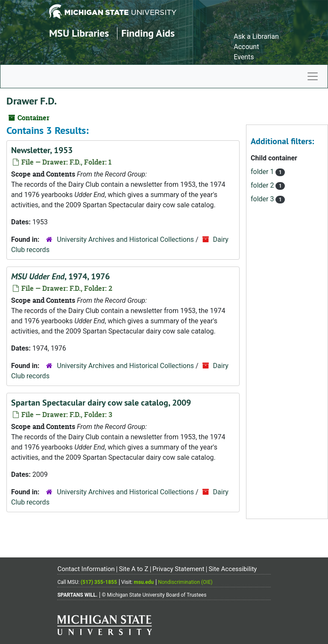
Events (244, 57)
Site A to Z (133, 569)
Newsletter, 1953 (42, 150)
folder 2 (263, 185)
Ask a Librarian (256, 36)
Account (246, 47)
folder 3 (263, 199)
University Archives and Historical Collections (125, 239)
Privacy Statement (178, 569)
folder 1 (263, 172)
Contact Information (86, 569)
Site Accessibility (233, 569)
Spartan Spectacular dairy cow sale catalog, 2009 (101, 403)
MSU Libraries (79, 33)
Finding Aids (148, 33)
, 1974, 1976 (60, 276)
